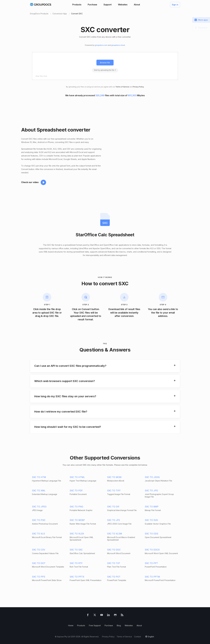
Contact (137, 637)
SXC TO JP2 (114, 520)
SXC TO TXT (114, 563)
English (151, 637)
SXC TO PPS (39, 577)
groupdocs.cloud (118, 45)
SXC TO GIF (113, 507)
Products (77, 5)
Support (108, 5)
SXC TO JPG (151, 491)
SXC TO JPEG (39, 507)
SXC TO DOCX (152, 550)
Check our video (30, 182)
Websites (123, 5)
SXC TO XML (39, 491)
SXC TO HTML (77, 477)
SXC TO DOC (114, 550)
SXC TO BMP (152, 507)
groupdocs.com (101, 45)
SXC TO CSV (39, 550)
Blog (119, 625)
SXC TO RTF (76, 563)
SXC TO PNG (76, 507)
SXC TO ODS (151, 534)
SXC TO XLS (38, 534)
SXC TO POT (114, 577)
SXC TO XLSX (77, 534)
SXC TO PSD (39, 520)
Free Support (95, 625)
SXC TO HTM (39, 477)
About (137, 5)
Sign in (175, 5)
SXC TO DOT (39, 563)
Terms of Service (122, 87)
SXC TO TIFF (114, 491)
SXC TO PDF (76, 491)
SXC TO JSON (152, 477)
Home (71, 625)
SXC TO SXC (76, 550)
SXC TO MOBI (114, 477)
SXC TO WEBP (77, 520)
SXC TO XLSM (115, 534)
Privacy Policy (138, 87)
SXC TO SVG (151, 520)
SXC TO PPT (151, 563)
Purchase (92, 5)
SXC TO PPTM (152, 577)
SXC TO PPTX (77, 577)
